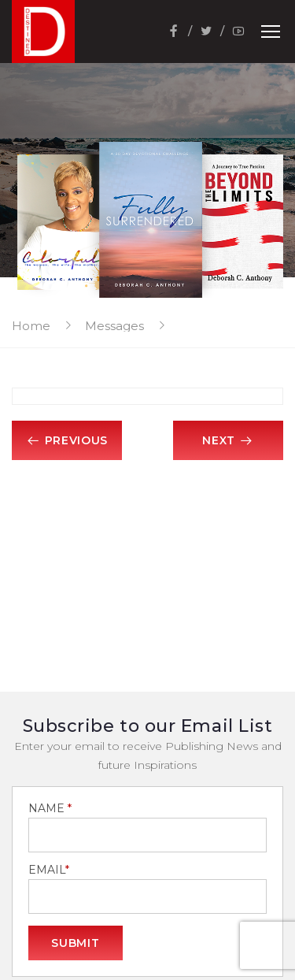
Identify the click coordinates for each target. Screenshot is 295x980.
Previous (67, 440)
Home (31, 326)
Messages (114, 326)
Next (228, 440)
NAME (50, 809)
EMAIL (49, 870)
